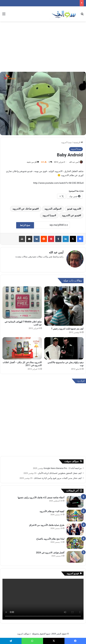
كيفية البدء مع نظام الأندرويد (52, 510)
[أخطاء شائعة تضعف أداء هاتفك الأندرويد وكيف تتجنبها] (75, 500)
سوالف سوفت (71, 460)
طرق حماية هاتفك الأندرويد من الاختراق (47, 524)
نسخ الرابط (25, 225)
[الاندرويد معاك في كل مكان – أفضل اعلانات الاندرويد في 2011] (22, 347)
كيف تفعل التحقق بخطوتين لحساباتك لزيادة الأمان (60, 472)
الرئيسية (78, 142)
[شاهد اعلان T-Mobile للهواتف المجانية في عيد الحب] (22, 301)
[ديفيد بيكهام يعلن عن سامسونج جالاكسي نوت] (64, 347)
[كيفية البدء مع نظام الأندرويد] (75, 514)
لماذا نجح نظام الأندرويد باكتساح (50, 537)
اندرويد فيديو (73, 209)
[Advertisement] (43, 48)
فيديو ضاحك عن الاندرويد (25, 209)
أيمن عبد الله (74, 162)
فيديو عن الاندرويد (71, 215)
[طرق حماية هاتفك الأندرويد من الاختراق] (75, 528)
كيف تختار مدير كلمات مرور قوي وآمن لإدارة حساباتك (58, 477)
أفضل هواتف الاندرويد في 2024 (50, 551)
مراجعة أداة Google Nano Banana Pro (63, 467)
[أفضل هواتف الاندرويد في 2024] (75, 555)
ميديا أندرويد (66, 142)
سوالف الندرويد (52, 209)
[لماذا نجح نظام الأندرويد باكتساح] (75, 542)
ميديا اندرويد (49, 215)
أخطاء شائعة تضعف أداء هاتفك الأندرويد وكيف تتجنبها (41, 496)
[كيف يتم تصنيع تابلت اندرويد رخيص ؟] (64, 305)
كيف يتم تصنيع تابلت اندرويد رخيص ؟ (67, 327)
